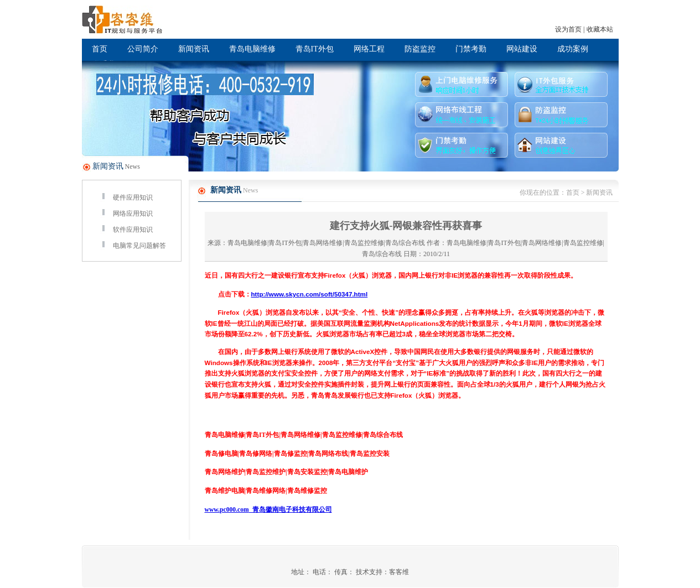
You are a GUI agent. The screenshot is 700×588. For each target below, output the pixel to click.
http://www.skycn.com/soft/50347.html (310, 294)
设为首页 (568, 29)
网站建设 (522, 49)
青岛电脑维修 (252, 49)
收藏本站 (600, 29)
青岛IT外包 (315, 49)
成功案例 (573, 49)
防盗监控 (420, 49)
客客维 (399, 572)
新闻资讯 (194, 49)
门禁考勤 (471, 49)
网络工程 (369, 49)
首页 (100, 49)
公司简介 (143, 49)
